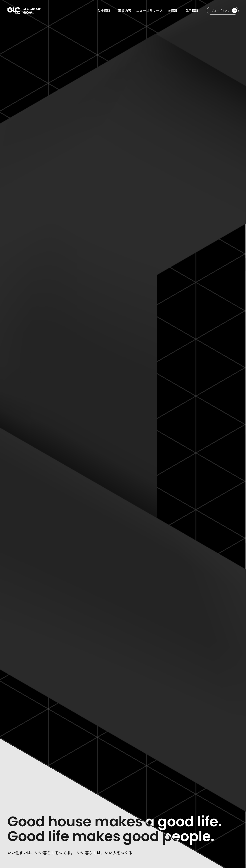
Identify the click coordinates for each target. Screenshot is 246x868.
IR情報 (172, 11)
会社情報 (103, 11)
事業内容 (125, 11)
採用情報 (192, 11)
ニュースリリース (149, 11)
